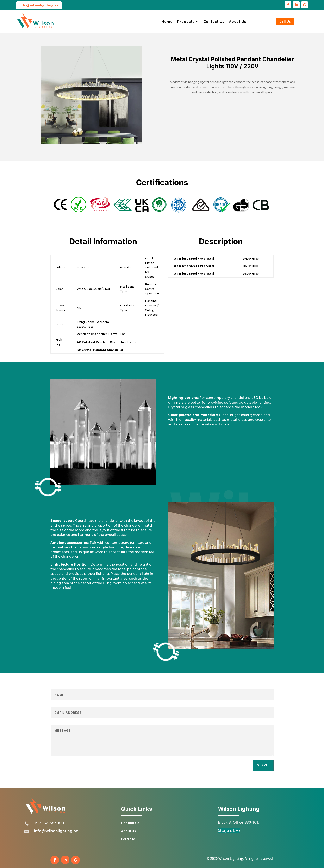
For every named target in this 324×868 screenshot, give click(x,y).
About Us (238, 22)
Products (186, 22)
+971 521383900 (49, 823)
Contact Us (214, 22)
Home (167, 22)
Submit (263, 765)
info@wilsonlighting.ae (39, 5)
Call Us (285, 21)
